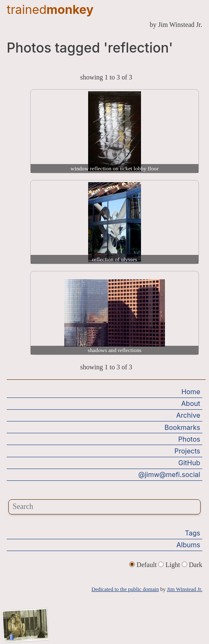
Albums (188, 545)
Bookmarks (182, 427)
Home (191, 392)
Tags (193, 533)
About (191, 403)
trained (50, 9)
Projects (187, 451)
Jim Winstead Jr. (185, 589)
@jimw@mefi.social (169, 474)
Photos (189, 439)
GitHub (189, 463)
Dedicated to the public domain (125, 589)
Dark (192, 565)
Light (170, 565)
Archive (188, 415)
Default (144, 565)
